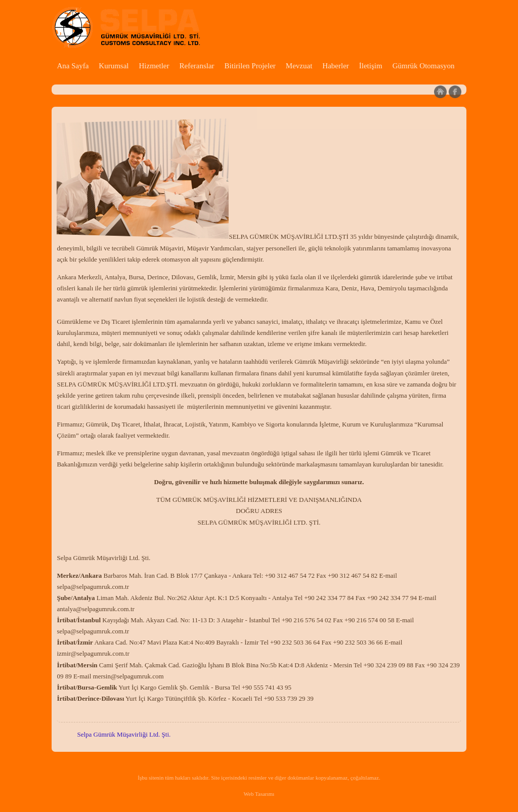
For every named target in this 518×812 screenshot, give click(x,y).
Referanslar (197, 66)
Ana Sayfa (73, 66)
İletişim (371, 66)
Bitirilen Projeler (250, 66)
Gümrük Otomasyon (424, 66)
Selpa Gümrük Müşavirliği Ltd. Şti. (124, 734)
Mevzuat (299, 66)
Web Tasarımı (259, 794)
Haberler (335, 66)
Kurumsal (114, 66)
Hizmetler (154, 66)
